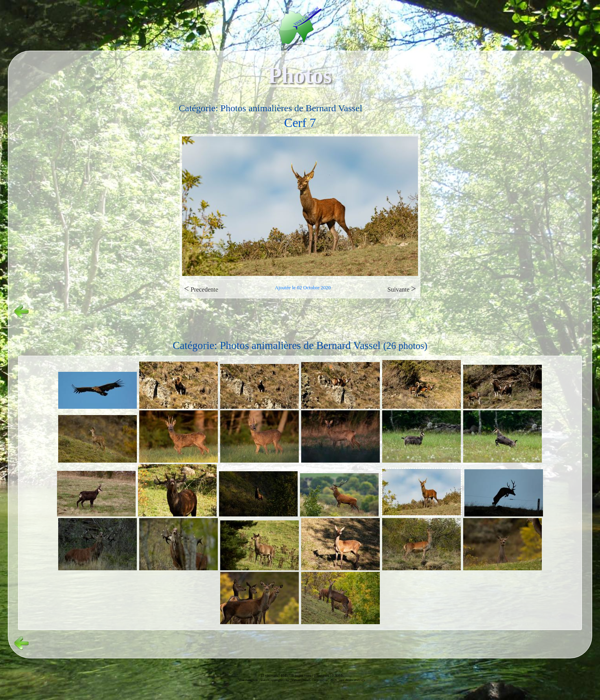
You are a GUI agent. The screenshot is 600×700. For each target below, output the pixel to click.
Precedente (201, 289)
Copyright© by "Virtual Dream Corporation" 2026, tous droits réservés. (317, 680)
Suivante (402, 289)
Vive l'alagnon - (249, 680)
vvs (263, 680)
